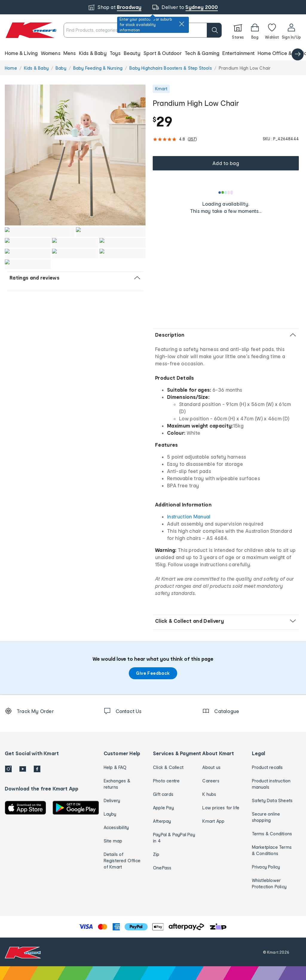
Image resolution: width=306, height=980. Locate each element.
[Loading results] (226, 193)
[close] (182, 24)
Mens (70, 53)
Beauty (132, 53)
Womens (51, 53)
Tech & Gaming (202, 53)
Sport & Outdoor (163, 53)
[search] (214, 30)
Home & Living (21, 53)
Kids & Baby (93, 53)
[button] (153, 53)
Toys (115, 53)
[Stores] (238, 30)
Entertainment (238, 53)
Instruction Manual (189, 516)
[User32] (291, 30)
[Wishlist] (272, 30)
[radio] (75, 155)
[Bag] (255, 30)
